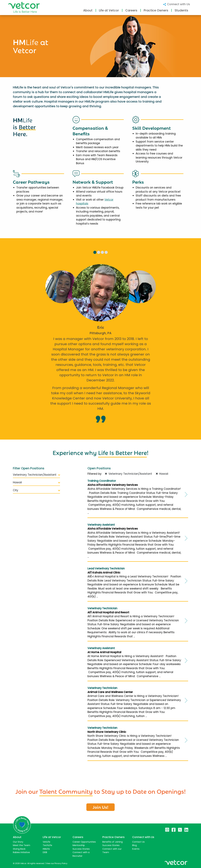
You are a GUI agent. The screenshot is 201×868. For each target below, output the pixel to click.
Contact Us (138, 842)
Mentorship (79, 845)
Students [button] (181, 10)
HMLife (46, 849)
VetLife (46, 842)
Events (136, 849)
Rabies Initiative (21, 852)
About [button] (88, 10)
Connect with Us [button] (176, 4)
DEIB (45, 852)
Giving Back (19, 849)
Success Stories (81, 849)
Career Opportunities (84, 842)
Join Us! (100, 807)
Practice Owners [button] (156, 10)
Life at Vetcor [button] (109, 10)
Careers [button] (131, 10)
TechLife (47, 845)
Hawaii (36, 482)
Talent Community (66, 791)
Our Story (18, 842)
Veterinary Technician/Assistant (36, 475)
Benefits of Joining (113, 842)
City (36, 490)
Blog (134, 845)
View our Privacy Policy (57, 863)
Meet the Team (22, 845)
